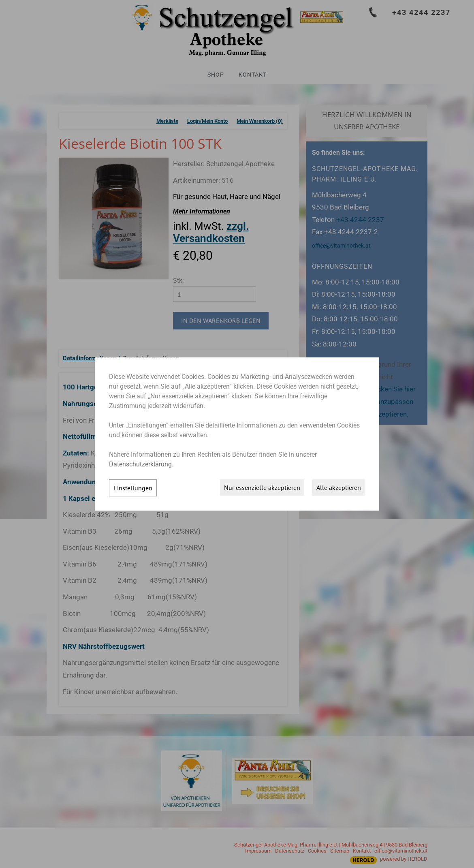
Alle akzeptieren (339, 487)
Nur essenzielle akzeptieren (262, 487)
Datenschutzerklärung (140, 464)
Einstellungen (133, 488)
